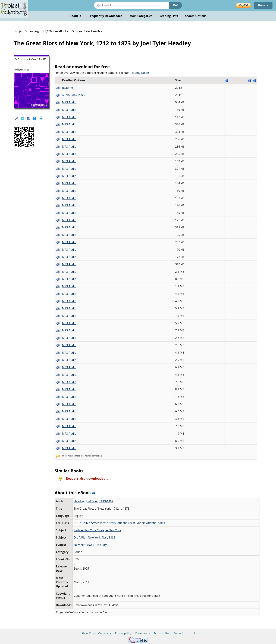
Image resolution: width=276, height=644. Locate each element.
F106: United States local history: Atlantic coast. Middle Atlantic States (119, 523)
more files (80, 456)
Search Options (196, 16)
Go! (175, 5)
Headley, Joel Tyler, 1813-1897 (93, 501)
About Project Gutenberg (96, 633)
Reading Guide (139, 73)
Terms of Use (162, 633)
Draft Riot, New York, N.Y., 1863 (94, 537)
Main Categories (141, 16)
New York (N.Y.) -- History (90, 545)
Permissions (143, 633)
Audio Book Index (74, 95)
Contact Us (180, 633)
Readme (67, 88)
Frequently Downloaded (106, 16)
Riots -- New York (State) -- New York (97, 530)
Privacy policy (123, 633)
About (76, 16)
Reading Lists (169, 16)
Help (194, 633)
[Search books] (131, 5)
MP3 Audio (69, 102)
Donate (263, 5)
